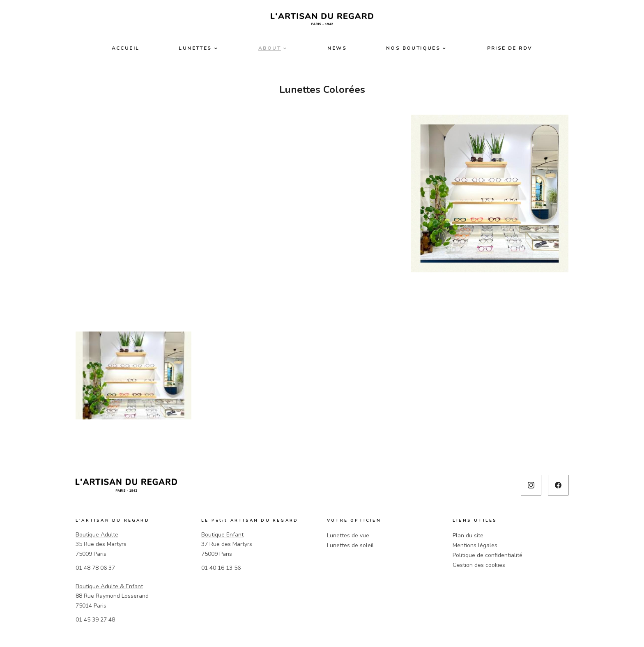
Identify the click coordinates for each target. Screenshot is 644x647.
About (270, 48)
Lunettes (195, 48)
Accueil (126, 48)
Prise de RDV (510, 48)
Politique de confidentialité (488, 555)
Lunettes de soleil (350, 545)
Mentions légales (475, 545)
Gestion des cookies (479, 565)
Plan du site (468, 535)
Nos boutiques (413, 48)
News (337, 48)
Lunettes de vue (348, 535)
